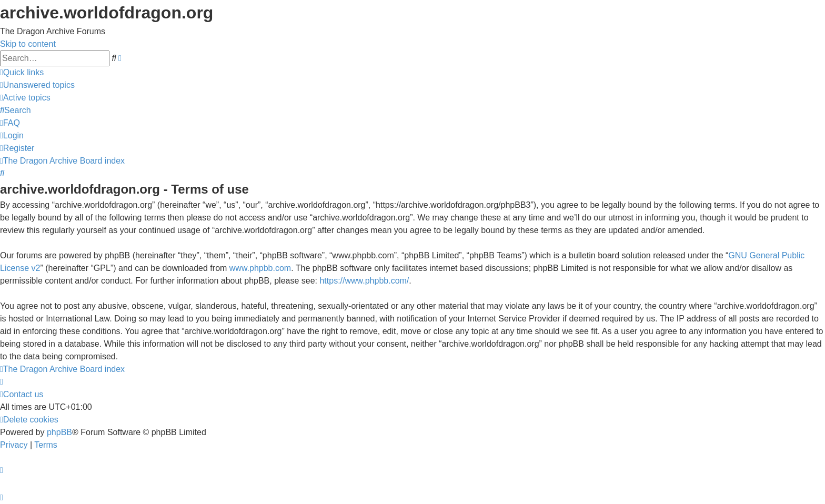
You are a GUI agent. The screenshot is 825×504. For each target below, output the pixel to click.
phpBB (59, 432)
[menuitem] (37, 85)
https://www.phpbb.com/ (364, 281)
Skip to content (28, 44)
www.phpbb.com (260, 268)
